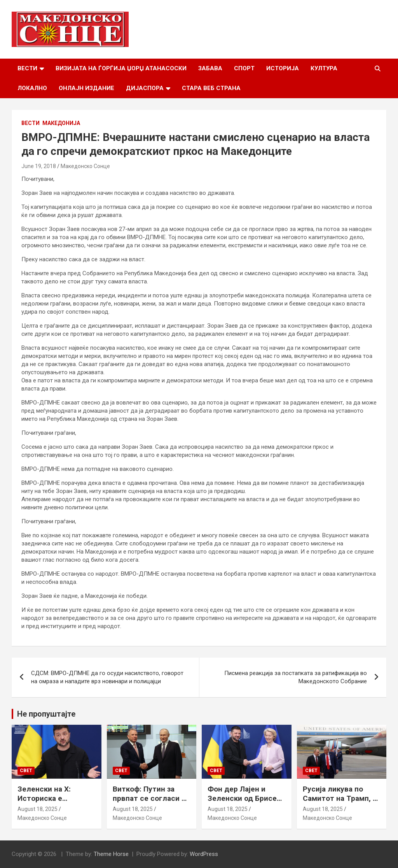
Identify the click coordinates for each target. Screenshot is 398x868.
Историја (283, 68)
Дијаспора (145, 88)
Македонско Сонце (85, 166)
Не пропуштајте (46, 714)
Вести (27, 68)
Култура (324, 68)
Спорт (244, 68)
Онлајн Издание (86, 88)
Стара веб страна (211, 88)
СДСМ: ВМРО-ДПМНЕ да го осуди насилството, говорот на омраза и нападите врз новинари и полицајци (107, 677)
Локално (32, 88)
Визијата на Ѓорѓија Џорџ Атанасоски (121, 68)
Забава (210, 68)
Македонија (61, 123)
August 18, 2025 (38, 809)
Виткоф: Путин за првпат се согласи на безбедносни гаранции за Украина (151, 803)
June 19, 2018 (39, 166)
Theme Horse (111, 854)
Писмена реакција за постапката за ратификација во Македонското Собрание (296, 677)
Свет (26, 771)
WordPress (204, 854)
